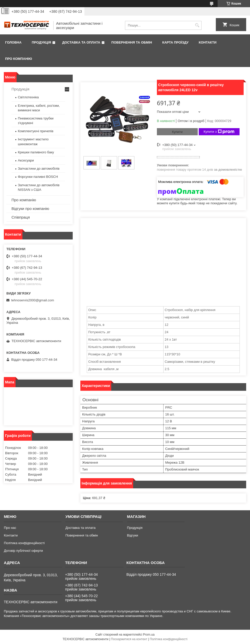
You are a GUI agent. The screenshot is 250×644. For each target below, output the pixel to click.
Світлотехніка (28, 97)
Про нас (10, 528)
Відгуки (133, 535)
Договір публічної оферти (23, 551)
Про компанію (19, 59)
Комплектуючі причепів (36, 131)
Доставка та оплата (81, 42)
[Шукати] (197, 25)
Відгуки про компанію (30, 209)
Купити (177, 132)
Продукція (41, 42)
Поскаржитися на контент (129, 639)
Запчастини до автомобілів (39, 169)
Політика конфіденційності (24, 543)
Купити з (219, 132)
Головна (13, 42)
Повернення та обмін (132, 42)
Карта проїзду (175, 42)
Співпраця (21, 217)
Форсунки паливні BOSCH (38, 177)
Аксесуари (26, 160)
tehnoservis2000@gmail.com (33, 300)
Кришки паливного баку (36, 152)
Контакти (208, 42)
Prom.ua (149, 635)
